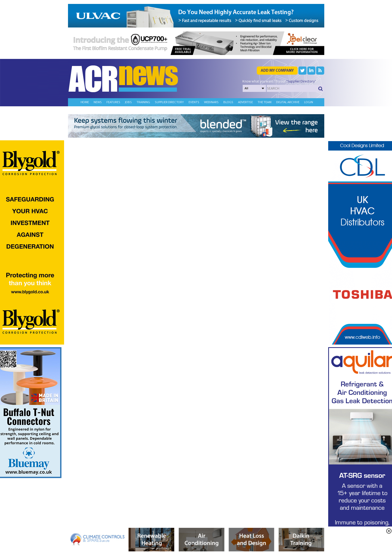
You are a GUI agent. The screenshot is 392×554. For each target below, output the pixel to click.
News (98, 102)
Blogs (228, 102)
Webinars (211, 102)
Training (143, 102)
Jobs (128, 102)
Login (309, 102)
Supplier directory (169, 102)
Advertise (245, 102)
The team (265, 102)
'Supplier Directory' (301, 81)
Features (113, 102)
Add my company (277, 70)
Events (194, 102)
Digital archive (288, 102)
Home (85, 102)
